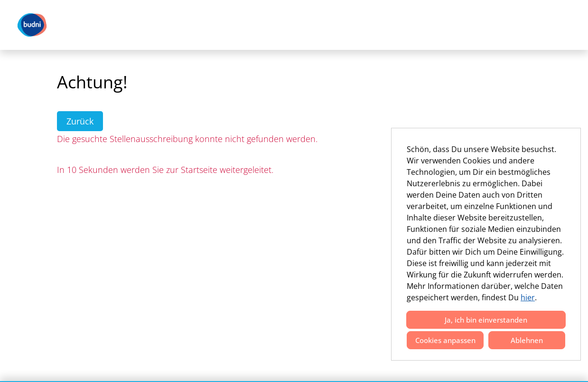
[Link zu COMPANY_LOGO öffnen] (32, 25)
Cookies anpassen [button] (445, 340)
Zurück (80, 121)
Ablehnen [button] (527, 340)
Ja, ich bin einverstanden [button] (486, 320)
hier (528, 297)
